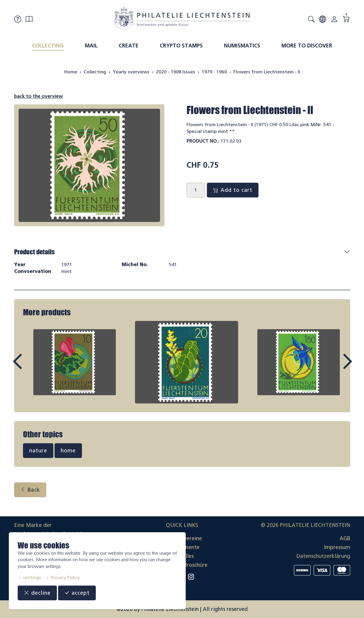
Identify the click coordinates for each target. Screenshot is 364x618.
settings (29, 577)
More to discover (307, 46)
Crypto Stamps (181, 46)
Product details (34, 252)
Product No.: (203, 141)
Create (129, 46)
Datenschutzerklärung (323, 556)
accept (77, 593)
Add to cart (233, 190)
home (68, 451)
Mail (91, 46)
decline (37, 593)
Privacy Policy (63, 577)
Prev (31, 367)
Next (334, 367)
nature (38, 451)
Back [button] (30, 490)
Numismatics (242, 46)
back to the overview (38, 96)
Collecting (48, 46)
